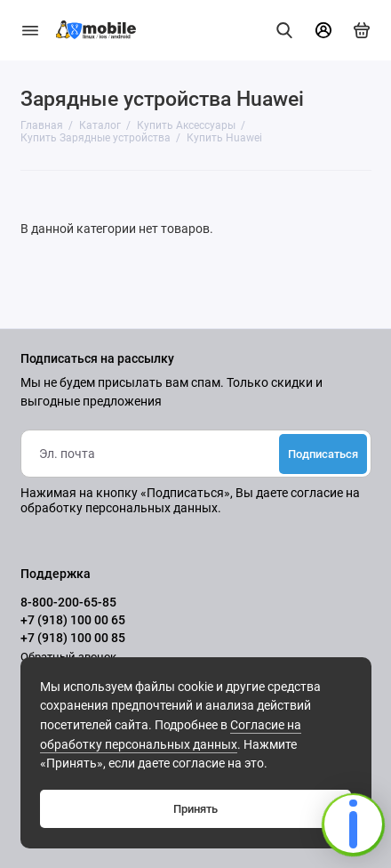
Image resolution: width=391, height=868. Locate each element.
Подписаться (323, 454)
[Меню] (30, 30)
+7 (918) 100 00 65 (73, 620)
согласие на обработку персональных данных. (190, 500)
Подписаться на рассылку (97, 359)
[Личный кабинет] (323, 30)
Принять (195, 809)
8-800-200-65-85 (68, 602)
